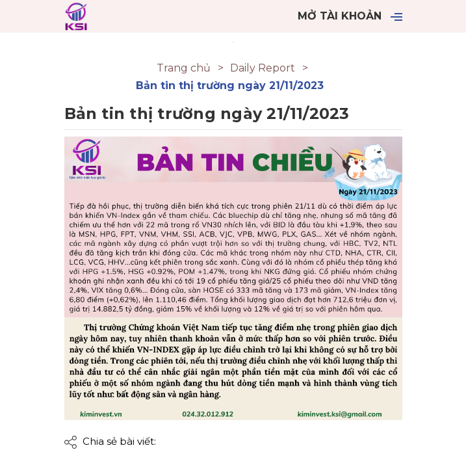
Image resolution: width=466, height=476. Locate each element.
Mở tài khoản (340, 16)
